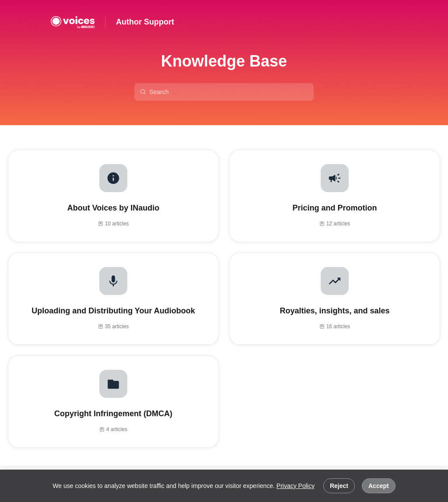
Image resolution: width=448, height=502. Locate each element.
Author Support (145, 22)
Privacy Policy (296, 486)
